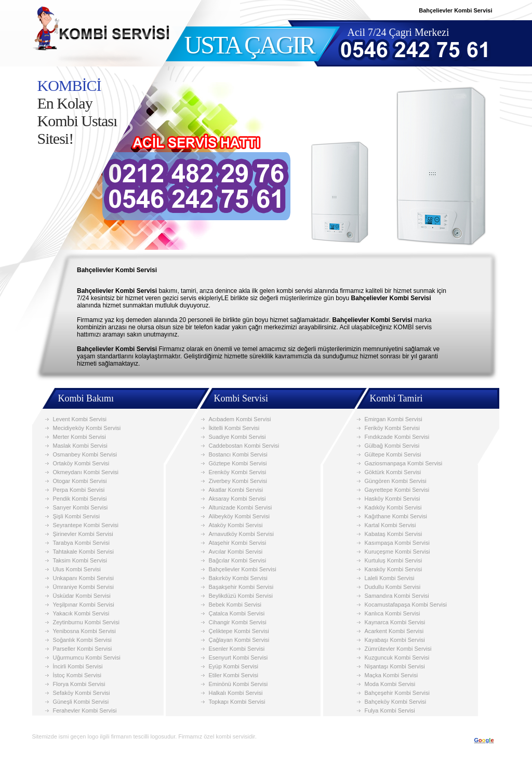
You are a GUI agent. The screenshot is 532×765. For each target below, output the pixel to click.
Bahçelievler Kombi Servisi (243, 569)
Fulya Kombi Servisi (390, 710)
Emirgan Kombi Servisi (394, 419)
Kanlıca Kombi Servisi (393, 613)
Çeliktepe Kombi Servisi (239, 631)
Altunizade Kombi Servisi (241, 507)
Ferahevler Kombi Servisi (85, 710)
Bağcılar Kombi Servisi (238, 560)
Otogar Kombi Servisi (80, 481)
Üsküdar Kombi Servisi (82, 596)
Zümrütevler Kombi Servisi (398, 649)
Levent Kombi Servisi (80, 419)
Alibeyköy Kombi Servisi (239, 516)
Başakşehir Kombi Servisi (241, 587)
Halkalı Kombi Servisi (236, 693)
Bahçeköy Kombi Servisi (396, 702)
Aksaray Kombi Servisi (237, 499)
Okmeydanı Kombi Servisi (86, 472)
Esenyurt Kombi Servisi (238, 657)
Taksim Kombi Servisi (80, 560)
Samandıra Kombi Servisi (397, 596)
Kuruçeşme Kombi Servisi (397, 552)
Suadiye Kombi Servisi (237, 437)
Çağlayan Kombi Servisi (239, 640)
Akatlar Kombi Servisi (236, 490)
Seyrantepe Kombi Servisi (86, 525)
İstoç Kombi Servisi (77, 675)
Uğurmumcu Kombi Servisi (87, 657)
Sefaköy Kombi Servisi (82, 693)
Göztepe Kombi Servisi (238, 463)
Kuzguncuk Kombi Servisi (397, 657)
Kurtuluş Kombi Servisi (394, 560)
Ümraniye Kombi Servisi (83, 587)
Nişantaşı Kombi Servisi (395, 666)
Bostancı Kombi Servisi (238, 454)
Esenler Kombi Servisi (237, 649)
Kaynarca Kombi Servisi (395, 622)
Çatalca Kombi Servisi (237, 613)
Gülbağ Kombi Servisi (392, 446)
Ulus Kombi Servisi (77, 569)
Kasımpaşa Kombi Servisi (397, 543)
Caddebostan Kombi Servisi (244, 446)
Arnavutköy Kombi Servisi (241, 534)
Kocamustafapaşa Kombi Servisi (406, 605)
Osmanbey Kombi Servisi (85, 454)
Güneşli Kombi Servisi (81, 702)
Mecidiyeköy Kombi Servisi (87, 428)
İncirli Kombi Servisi (78, 666)
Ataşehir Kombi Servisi (238, 543)
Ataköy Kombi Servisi (236, 525)
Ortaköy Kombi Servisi (81, 463)
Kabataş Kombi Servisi (394, 534)
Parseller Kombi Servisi (83, 649)
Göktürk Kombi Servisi (393, 472)
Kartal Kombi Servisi (390, 525)
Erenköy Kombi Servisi (238, 472)
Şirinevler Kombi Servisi (83, 534)
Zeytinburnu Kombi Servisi (86, 622)
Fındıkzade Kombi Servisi (397, 437)
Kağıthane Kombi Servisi (396, 516)
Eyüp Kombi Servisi (234, 666)
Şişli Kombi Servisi (76, 516)
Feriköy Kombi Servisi (392, 428)
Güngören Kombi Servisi (396, 481)
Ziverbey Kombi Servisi (238, 481)
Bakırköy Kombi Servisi (238, 578)
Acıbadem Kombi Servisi (240, 419)
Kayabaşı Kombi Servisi (395, 640)
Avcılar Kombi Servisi (236, 552)
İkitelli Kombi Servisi (234, 428)
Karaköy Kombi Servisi (394, 569)
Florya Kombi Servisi (79, 684)
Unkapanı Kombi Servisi (83, 578)
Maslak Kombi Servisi (80, 446)
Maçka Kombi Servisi (391, 675)
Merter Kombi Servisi (79, 437)
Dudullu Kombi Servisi (393, 587)
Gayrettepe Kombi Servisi (397, 490)
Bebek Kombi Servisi (235, 605)
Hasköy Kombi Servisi (393, 499)
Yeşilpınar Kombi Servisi (84, 605)
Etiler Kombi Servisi (234, 675)
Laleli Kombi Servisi (390, 578)
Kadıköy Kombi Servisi (393, 507)
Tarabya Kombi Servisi (81, 543)
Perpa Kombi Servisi (79, 490)
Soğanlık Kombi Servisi (82, 640)
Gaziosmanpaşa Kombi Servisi (404, 463)
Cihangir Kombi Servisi (238, 622)
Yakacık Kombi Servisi (81, 613)
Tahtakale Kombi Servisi (83, 552)
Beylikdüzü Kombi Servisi (241, 596)
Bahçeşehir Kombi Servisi (397, 693)
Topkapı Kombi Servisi (237, 702)
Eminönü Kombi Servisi (238, 684)
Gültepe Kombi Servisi (393, 454)
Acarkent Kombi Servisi (394, 631)
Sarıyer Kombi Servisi (81, 507)
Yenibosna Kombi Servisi (84, 631)
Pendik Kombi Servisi (80, 499)
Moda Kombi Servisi (390, 684)
